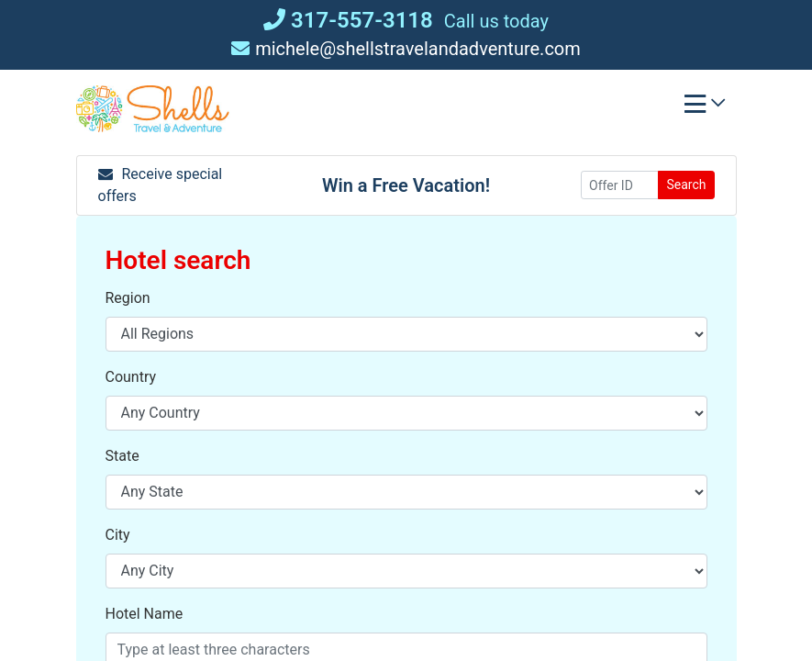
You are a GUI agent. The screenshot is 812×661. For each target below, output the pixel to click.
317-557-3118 (348, 20)
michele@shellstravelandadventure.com (406, 49)
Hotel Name (145, 614)
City (118, 535)
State (122, 456)
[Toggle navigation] (705, 108)
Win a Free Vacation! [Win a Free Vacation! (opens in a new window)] (406, 185)
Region (128, 298)
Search (686, 185)
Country (131, 377)
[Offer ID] (620, 185)
